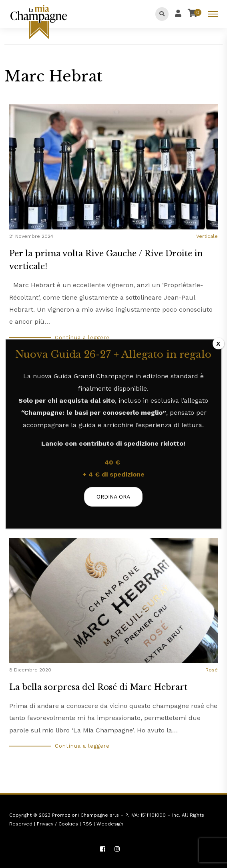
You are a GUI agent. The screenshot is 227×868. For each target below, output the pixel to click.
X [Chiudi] (218, 344)
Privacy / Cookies (57, 824)
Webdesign (110, 824)
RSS (87, 824)
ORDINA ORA (114, 497)
